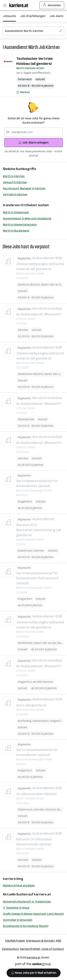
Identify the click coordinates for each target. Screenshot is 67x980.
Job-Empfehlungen (33, 16)
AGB (58, 941)
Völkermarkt (41, 721)
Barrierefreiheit (30, 949)
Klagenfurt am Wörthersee (35, 682)
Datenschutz (11, 949)
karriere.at (42, 894)
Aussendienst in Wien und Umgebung (27, 218)
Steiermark (26, 550)
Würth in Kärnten (14, 176)
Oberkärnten (26, 419)
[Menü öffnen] (5, 5)
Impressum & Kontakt (40, 941)
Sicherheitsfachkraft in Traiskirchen (27, 902)
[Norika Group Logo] (33, 965)
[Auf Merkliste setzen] (23, 92)
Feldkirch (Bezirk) (29, 284)
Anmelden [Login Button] (52, 5)
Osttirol (51, 809)
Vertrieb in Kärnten (15, 194)
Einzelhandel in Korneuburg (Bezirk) (26, 926)
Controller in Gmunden (18, 920)
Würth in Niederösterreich (20, 225)
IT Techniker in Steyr (16, 908)
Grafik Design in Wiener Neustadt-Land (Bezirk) (33, 914)
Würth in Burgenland (16, 231)
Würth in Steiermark (16, 212)
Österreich (25, 79)
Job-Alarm (57, 16)
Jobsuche (9, 16)
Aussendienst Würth (21, 47)
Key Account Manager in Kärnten (24, 188)
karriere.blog (13, 879)
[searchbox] (33, 31)
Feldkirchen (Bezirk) (31, 374)
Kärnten (53, 47)
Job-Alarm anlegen (33, 143)
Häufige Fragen (15, 941)
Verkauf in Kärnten (15, 182)
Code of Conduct (53, 949)
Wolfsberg (25, 721)
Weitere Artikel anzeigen (19, 885)
